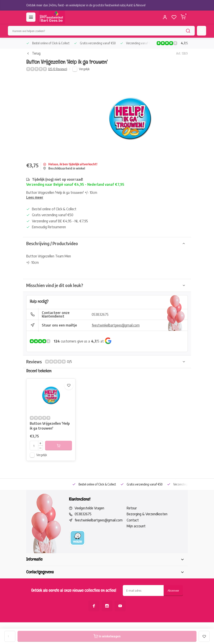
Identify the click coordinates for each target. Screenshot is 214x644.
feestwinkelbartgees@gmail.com (116, 325)
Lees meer (35, 197)
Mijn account (136, 526)
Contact (133, 520)
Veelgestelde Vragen (89, 508)
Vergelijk (84, 69)
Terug (33, 53)
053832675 (100, 314)
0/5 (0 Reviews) (58, 69)
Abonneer (173, 590)
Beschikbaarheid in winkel (64, 168)
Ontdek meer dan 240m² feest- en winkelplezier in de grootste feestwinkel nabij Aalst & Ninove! (86, 5)
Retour (132, 508)
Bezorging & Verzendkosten (147, 514)
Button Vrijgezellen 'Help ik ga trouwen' (50, 426)
